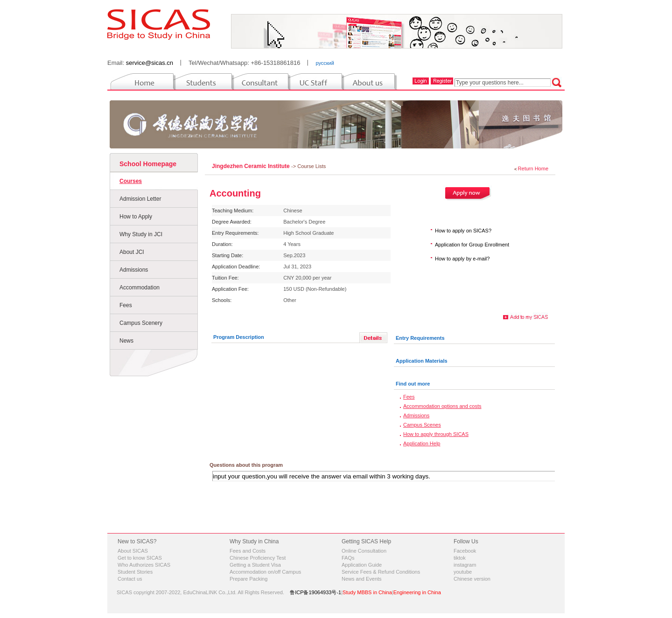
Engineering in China (417, 592)
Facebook (465, 551)
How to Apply (136, 217)
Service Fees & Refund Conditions (381, 572)
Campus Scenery (141, 323)
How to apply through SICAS (436, 434)
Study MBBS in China (367, 592)
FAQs (348, 558)
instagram (465, 565)
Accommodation (140, 288)
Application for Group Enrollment (472, 245)
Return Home (533, 169)
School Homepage (148, 164)
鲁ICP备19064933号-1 (315, 592)
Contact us (130, 579)
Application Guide (362, 565)
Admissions (134, 270)
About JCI (132, 252)
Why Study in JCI (141, 234)
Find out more (413, 384)
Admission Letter (140, 199)
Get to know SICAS (140, 558)
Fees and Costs (248, 551)
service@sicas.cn (150, 63)
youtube (463, 572)
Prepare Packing (248, 579)
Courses (131, 181)
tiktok (460, 558)
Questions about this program (246, 465)
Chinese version (472, 579)
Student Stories (135, 572)
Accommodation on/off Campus (265, 572)
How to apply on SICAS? (463, 231)
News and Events (362, 579)
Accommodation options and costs (442, 406)
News (126, 341)
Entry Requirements (420, 338)
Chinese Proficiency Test (258, 558)
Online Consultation (364, 551)
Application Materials (422, 361)
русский (325, 63)
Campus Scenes (422, 425)
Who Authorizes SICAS (144, 565)
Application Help (422, 443)
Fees (126, 305)
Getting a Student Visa (255, 565)
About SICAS (133, 551)
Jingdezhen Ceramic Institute (252, 166)
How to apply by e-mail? (462, 259)
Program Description (239, 337)
